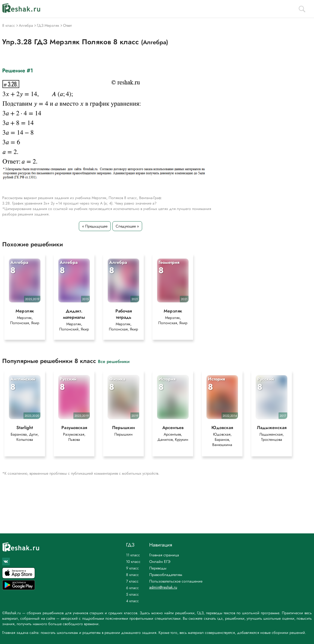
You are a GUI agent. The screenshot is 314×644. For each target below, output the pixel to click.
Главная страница (164, 555)
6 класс (132, 588)
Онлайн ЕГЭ (160, 562)
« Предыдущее (95, 226)
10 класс (133, 562)
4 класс (132, 601)
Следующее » (127, 226)
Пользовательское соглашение (176, 581)
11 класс (133, 555)
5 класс (132, 594)
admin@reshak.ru (163, 587)
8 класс (132, 575)
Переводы (158, 568)
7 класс (132, 581)
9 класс (132, 568)
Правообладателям (166, 575)
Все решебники (114, 361)
